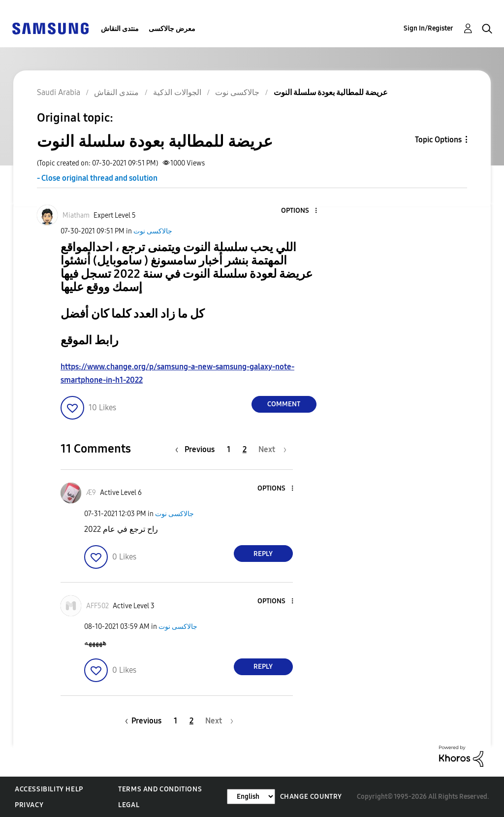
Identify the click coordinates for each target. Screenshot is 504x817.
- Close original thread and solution (97, 178)
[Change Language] (251, 797)
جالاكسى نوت (153, 231)
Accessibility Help (49, 789)
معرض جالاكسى (172, 29)
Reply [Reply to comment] (263, 554)
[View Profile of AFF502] (97, 606)
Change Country (311, 797)
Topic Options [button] (438, 140)
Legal (129, 805)
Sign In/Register (428, 28)
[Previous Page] (197, 449)
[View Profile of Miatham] (76, 215)
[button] (299, 211)
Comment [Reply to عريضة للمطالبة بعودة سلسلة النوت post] (284, 404)
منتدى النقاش (120, 29)
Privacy (29, 805)
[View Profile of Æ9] (91, 493)
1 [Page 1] (229, 449)
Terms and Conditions (160, 789)
